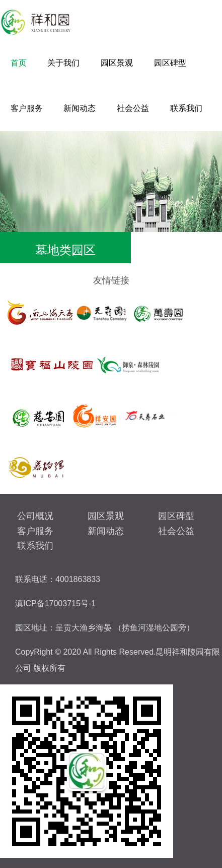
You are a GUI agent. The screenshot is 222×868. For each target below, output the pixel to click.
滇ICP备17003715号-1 (55, 603)
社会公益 (133, 108)
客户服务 (27, 108)
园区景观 (117, 63)
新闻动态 (80, 108)
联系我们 (186, 108)
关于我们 (63, 63)
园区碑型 (170, 63)
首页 (19, 63)
